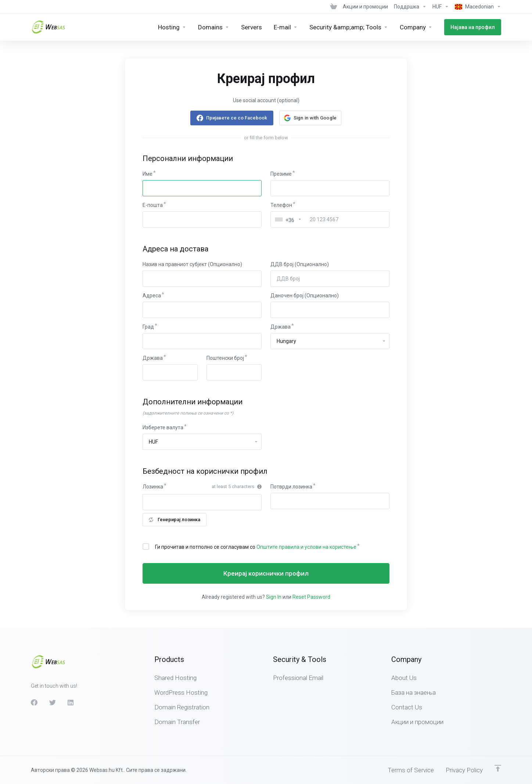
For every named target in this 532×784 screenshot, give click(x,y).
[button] (310, 118)
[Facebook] (34, 702)
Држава (281, 327)
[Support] (410, 7)
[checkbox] (146, 547)
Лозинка (153, 487)
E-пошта (153, 205)
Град (148, 327)
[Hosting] (172, 27)
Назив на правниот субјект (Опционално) (192, 264)
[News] (365, 7)
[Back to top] (498, 768)
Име (148, 174)
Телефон (281, 205)
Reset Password (311, 597)
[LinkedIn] (71, 702)
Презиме (281, 174)
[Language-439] (477, 7)
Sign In (274, 597)
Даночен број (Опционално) (305, 296)
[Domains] (214, 27)
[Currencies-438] (441, 7)
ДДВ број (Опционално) (300, 264)
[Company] (416, 27)
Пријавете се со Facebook (237, 118)
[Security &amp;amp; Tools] (349, 27)
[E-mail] (286, 27)
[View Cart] (334, 7)
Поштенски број (225, 358)
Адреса (152, 296)
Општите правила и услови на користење (306, 547)
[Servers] (251, 27)
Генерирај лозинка (175, 520)
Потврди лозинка (291, 487)
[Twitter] (53, 702)
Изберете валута (163, 427)
